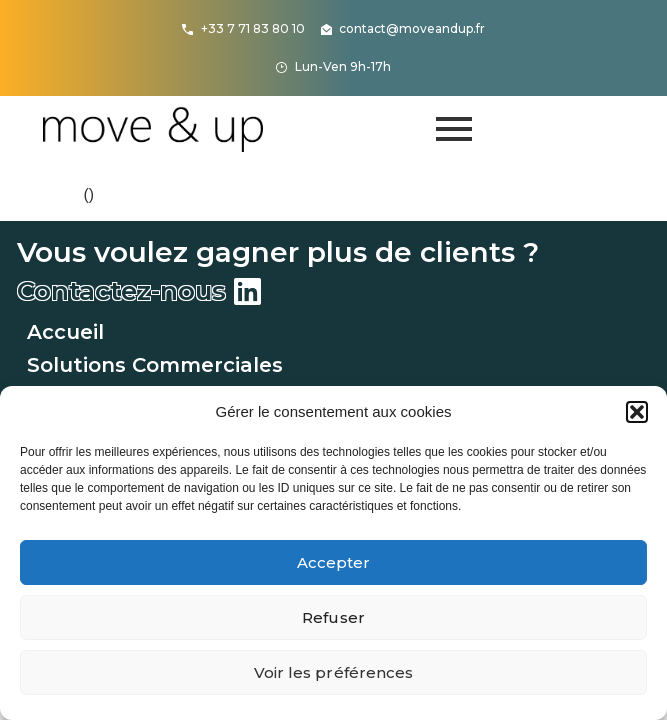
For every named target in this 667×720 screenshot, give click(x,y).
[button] (637, 412)
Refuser (333, 617)
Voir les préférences (334, 672)
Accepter (334, 562)
